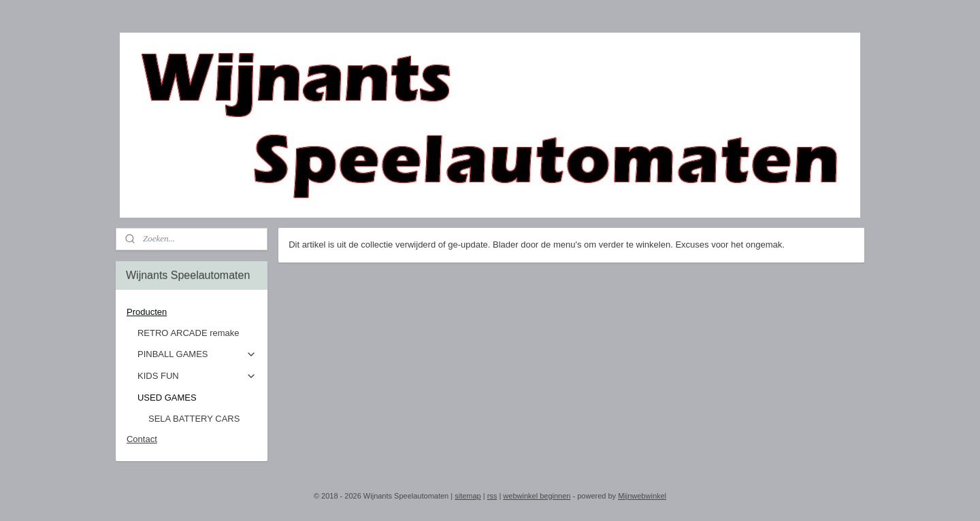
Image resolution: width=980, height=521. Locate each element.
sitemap (468, 496)
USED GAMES (197, 398)
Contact (142, 439)
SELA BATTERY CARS (194, 419)
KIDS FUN (197, 376)
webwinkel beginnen (537, 496)
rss (492, 496)
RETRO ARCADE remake (189, 333)
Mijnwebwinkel (642, 496)
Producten (192, 312)
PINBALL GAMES (197, 354)
